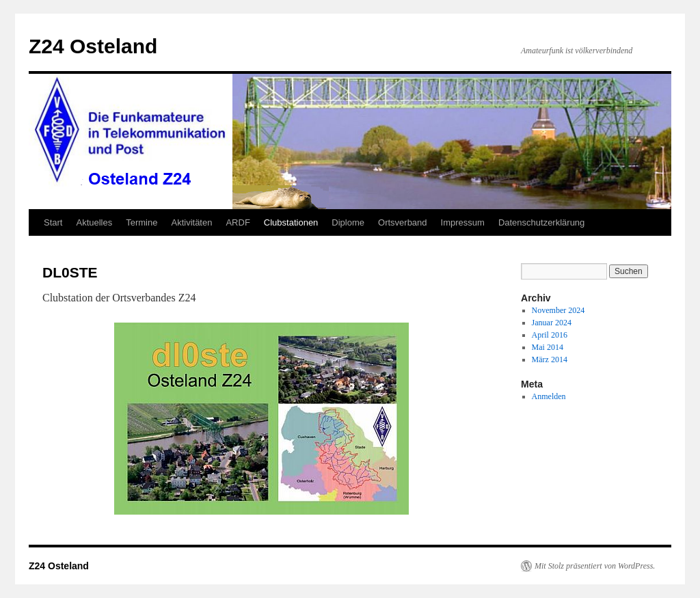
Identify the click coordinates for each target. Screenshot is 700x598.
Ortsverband (403, 222)
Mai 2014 (548, 347)
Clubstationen (291, 222)
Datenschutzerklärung (541, 222)
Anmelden (549, 396)
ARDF (238, 222)
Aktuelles (94, 222)
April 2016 (550, 335)
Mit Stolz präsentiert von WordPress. (595, 566)
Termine (142, 222)
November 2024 (558, 310)
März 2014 (550, 359)
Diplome (348, 222)
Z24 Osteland (93, 46)
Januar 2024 (552, 323)
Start (53, 222)
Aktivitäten (191, 222)
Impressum (463, 222)
